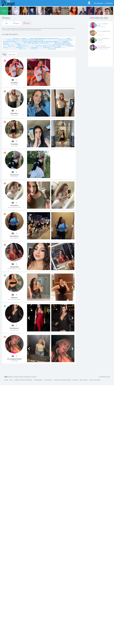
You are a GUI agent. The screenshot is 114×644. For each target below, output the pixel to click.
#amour (5, 38)
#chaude (41, 40)
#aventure (16, 38)
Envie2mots (14, 328)
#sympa (28, 49)
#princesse (39, 46)
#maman (29, 44)
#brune (69, 38)
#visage (50, 49)
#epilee (61, 41)
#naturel (69, 44)
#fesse (21, 43)
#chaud (36, 40)
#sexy (49, 47)
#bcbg (24, 38)
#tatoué (46, 49)
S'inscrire (109, 3)
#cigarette (55, 40)
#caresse (18, 40)
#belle (37, 38)
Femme (27, 23)
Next (111, 11)
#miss (55, 44)
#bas (21, 38)
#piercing (11, 46)
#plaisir (20, 46)
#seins (29, 47)
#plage (16, 46)
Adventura (14, 175)
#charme (31, 40)
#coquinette (13, 41)
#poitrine (25, 46)
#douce (43, 41)
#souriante (58, 47)
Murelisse (14, 113)
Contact (6, 380)
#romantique (70, 46)
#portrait (34, 46)
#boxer (60, 38)
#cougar (24, 41)
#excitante (6, 43)
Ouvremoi (14, 205)
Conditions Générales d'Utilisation (23, 380)
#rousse (13, 47)
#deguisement (37, 41)
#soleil (52, 47)
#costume (19, 41)
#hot (47, 43)
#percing (6, 46)
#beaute (32, 38)
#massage (34, 44)
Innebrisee (100, 38)
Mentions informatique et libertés (62, 380)
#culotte (30, 41)
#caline (9, 40)
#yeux (55, 49)
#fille (30, 43)
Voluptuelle (14, 267)
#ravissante (53, 46)
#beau (28, 38)
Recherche (75, 380)
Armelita (14, 83)
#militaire (50, 44)
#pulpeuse (46, 46)
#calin (5, 40)
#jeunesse (6, 44)
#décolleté (49, 41)
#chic (51, 40)
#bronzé (64, 38)
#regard (59, 46)
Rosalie (99, 31)
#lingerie (19, 44)
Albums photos (84, 380)
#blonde (50, 38)
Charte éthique (48, 380)
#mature (40, 44)
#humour (52, 43)
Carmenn (100, 24)
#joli (11, 44)
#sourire (63, 47)
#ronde (5, 47)
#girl (33, 43)
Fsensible (14, 144)
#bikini (41, 38)
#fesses (26, 43)
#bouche (55, 38)
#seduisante (19, 47)
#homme (43, 43)
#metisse (45, 44)
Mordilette (14, 236)
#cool (66, 40)
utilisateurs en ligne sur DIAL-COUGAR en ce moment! (20, 377)
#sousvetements (8, 49)
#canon (13, 40)
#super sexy (22, 49)
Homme (16, 23)
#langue (14, 44)
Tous (6, 23)
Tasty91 (99, 46)
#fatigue (12, 43)
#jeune (69, 43)
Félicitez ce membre (103, 49)
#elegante (55, 41)
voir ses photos (101, 27)
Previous (10, 11)
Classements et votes (95, 380)
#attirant (10, 38)
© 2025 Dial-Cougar (104, 377)
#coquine (6, 41)
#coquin (70, 40)
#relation (64, 46)
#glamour (37, 43)
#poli (29, 46)
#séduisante (34, 49)
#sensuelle (34, 47)
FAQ (11, 380)
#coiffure (61, 40)
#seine (25, 47)
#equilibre (66, 41)
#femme (17, 43)
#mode (59, 44)
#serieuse (40, 47)
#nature (64, 44)
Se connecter (99, 3)
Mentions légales (38, 380)
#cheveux (46, 40)
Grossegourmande (14, 359)
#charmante (25, 40)
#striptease (15, 49)
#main (24, 44)
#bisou (45, 38)
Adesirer (14, 297)
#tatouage (41, 49)
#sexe (45, 47)
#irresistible (63, 43)
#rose (9, 47)
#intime (57, 43)
